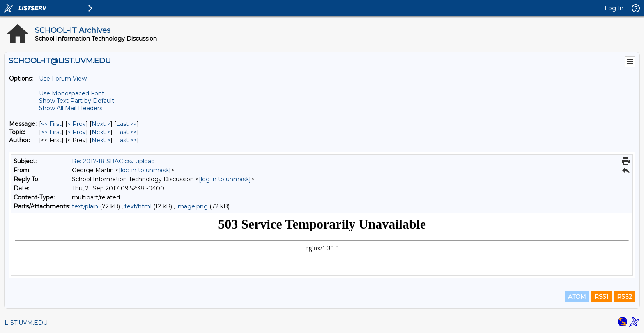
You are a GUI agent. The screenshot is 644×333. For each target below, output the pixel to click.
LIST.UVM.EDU (26, 323)
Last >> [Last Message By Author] (126, 140)
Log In (614, 8)
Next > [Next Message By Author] (101, 140)
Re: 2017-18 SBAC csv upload (113, 161)
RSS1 (601, 297)
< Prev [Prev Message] (77, 124)
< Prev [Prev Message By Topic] (77, 132)
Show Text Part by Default (77, 101)
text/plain (85, 206)
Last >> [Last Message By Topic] (126, 132)
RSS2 (624, 297)
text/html (138, 206)
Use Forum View (63, 79)
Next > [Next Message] (101, 124)
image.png (192, 206)
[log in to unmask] (145, 170)
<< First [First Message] (51, 124)
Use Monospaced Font (72, 93)
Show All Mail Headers (71, 108)
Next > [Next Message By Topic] (101, 132)
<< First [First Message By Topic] (51, 132)
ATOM (577, 297)
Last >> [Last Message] (126, 124)
